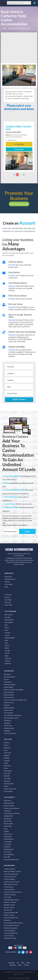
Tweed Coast (8, 726)
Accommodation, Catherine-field (19, 28)
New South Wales (9, 677)
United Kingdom (10, 638)
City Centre (8, 844)
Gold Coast (7, 753)
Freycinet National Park (11, 860)
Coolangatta (8, 842)
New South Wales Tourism (12, 871)
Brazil (6, 640)
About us (7, 597)
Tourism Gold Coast (10, 877)
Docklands (7, 847)
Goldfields (7, 731)
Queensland (8, 682)
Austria (7, 653)
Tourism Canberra (10, 869)
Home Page (8, 577)
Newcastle (7, 766)
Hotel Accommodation (11, 928)
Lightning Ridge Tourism (12, 900)
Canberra (7, 760)
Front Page (8, 600)
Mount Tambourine (10, 789)
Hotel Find (7, 920)
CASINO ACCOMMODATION (19, 549)
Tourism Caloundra (10, 895)
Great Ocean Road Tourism (13, 892)
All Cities (7, 743)
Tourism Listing (9, 936)
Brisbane (7, 755)
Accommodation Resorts (12, 925)
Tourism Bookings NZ (11, 933)
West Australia (9, 692)
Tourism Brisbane (9, 889)
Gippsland (7, 723)
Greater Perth (8, 710)
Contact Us (8, 595)
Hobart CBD (8, 826)
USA (23, 963)
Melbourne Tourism (10, 902)
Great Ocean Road (10, 733)
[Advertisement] (19, 48)
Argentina (8, 663)
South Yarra (8, 852)
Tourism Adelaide (9, 879)
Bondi (6, 829)
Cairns (6, 768)
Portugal (7, 651)
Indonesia (8, 658)
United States (9, 620)
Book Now (19, 144)
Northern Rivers (9, 695)
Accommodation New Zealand (13, 923)
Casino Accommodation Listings (19, 978)
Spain (6, 630)
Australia (7, 617)
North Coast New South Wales (14, 690)
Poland (7, 648)
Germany (7, 633)
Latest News (9, 584)
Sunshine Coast (9, 702)
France (7, 627)
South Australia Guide (11, 874)
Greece (7, 645)
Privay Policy (9, 605)
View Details (19, 149)
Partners (7, 582)
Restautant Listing (10, 938)
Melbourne (7, 748)
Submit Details (19, 400)
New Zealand (9, 622)
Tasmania (7, 705)
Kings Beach (8, 836)
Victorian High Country (11, 718)
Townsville (7, 778)
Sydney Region (9, 687)
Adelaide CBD (8, 816)
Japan (6, 656)
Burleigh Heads (9, 849)
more (22, 175)
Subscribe (8, 602)
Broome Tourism (9, 907)
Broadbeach (8, 818)
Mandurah (7, 781)
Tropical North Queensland (12, 715)
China (20, 965)
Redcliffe (7, 776)
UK (18, 963)
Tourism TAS (8, 910)
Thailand (7, 661)
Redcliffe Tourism (9, 905)
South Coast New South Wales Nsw (15, 700)
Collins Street (8, 834)
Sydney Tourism (9, 915)
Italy (6, 625)
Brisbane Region (9, 708)
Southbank (7, 811)
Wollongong (8, 771)
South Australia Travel (11, 918)
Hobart (6, 786)
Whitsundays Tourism (11, 884)
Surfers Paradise (9, 806)
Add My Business (19, 204)
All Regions (7, 674)
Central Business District (12, 813)
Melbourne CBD (9, 803)
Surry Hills (7, 857)
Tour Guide (7, 897)
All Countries (9, 615)
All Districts (8, 801)
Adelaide (7, 758)
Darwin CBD (8, 821)
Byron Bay (7, 773)
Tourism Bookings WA (11, 913)
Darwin (6, 763)
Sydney (6, 745)
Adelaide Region (9, 728)
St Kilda (6, 831)
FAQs (6, 587)
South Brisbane (9, 839)
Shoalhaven (7, 720)
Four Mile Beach (9, 854)
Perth (6, 750)
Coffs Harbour (8, 791)
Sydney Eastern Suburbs (12, 808)
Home (4, 28)
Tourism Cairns (9, 887)
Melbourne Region (10, 685)
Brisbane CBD (8, 824)
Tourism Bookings (10, 930)
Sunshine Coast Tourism (12, 882)
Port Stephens (9, 713)
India (6, 643)
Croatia (7, 635)
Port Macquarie (9, 784)
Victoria (6, 679)
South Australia (9, 697)
